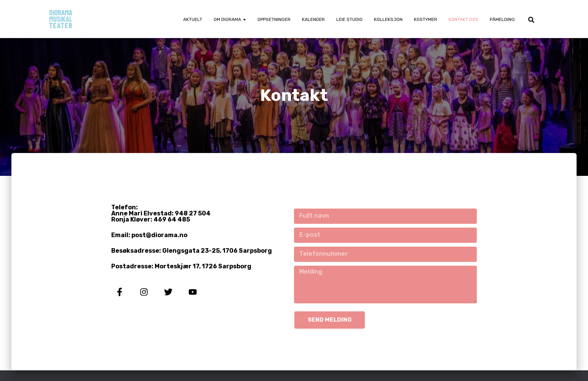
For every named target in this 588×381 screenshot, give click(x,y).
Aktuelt (193, 19)
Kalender (313, 19)
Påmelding (502, 19)
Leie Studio (349, 19)
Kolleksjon (388, 19)
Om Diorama (230, 19)
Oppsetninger (274, 19)
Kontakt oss (463, 19)
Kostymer (426, 19)
